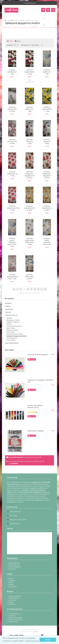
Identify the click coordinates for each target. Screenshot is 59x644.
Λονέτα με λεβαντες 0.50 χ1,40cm (12, 109)
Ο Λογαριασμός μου (30, 3)
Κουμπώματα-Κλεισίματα (14, 326)
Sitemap (11, 584)
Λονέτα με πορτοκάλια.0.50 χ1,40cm (30, 208)
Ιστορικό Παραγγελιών (15, 620)
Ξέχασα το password (15, 596)
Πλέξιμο (8, 306)
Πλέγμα (11, 41)
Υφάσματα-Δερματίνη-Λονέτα (29, 20)
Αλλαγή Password (14, 598)
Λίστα (18, 41)
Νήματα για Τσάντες (12, 330)
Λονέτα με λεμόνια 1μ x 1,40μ (29, 109)
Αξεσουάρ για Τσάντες (13, 320)
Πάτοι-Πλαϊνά (11, 332)
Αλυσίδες (9, 318)
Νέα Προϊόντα (13, 586)
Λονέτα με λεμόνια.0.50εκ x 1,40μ (47, 109)
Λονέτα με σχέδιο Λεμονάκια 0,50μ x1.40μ (47, 241)
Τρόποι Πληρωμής (14, 565)
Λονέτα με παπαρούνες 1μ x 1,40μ (12, 174)
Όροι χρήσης (12, 569)
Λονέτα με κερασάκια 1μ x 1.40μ (12, 72)
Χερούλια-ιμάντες (12, 338)
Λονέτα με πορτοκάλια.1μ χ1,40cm (47, 208)
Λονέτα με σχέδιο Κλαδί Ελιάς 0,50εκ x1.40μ (29, 241)
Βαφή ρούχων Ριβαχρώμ (36, 431)
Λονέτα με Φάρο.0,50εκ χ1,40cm (29, 277)
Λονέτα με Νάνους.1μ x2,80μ (47, 141)
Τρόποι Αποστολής (14, 563)
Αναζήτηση (12, 604)
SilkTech (36, 632)
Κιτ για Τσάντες (11, 340)
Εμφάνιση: (10, 45)
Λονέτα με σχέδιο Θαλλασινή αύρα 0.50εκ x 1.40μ (12, 242)
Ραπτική (8, 312)
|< (14, 289)
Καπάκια (9, 324)
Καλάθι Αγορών (13, 622)
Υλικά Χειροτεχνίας (12, 343)
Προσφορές (9, 309)
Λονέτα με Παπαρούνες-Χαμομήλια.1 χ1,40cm (47, 175)
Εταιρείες (11, 578)
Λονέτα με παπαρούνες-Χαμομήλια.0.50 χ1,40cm (29, 175)
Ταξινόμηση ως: (26, 45)
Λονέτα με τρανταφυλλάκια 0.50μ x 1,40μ (12, 277)
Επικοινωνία (12, 600)
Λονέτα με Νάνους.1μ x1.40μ (29, 141)
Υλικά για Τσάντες (13, 20)
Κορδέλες (8, 303)
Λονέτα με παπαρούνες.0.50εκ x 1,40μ (12, 208)
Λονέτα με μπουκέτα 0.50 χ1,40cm (12, 141)
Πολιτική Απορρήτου (15, 567)
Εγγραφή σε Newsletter (15, 618)
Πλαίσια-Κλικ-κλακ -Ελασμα (15, 334)
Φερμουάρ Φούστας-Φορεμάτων (38, 355)
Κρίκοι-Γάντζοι (11, 328)
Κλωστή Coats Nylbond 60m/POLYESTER (35, 406)
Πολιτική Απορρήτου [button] (32, 641)
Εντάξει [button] (48, 640)
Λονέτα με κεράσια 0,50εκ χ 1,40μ (29, 72)
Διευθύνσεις (12, 616)
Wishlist (11, 582)
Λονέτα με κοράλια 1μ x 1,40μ (47, 72)
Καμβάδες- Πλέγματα (13, 322)
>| (45, 289)
